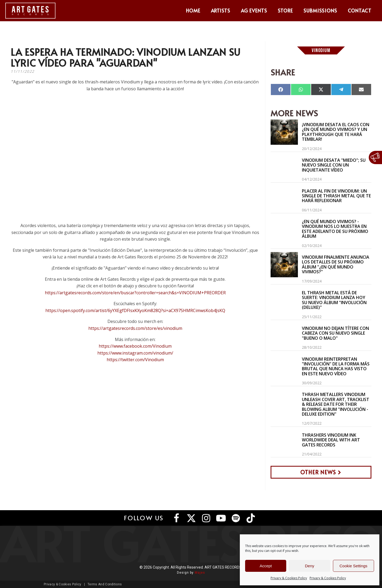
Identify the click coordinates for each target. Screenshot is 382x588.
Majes (200, 573)
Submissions (320, 10)
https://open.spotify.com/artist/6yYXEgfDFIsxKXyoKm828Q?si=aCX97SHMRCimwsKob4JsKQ (135, 310)
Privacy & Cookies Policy (289, 578)
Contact (360, 10)
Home (193, 10)
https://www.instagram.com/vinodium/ (135, 353)
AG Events (254, 10)
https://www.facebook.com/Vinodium (135, 346)
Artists (221, 10)
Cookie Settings (353, 566)
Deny (309, 566)
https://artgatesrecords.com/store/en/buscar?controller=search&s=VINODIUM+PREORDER (135, 293)
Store (285, 10)
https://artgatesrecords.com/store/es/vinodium (135, 328)
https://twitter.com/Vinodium (135, 360)
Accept (266, 566)
